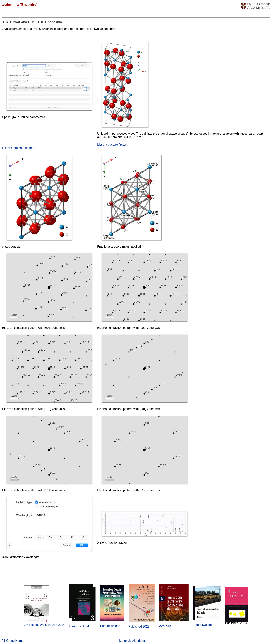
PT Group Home (12, 641)
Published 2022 (139, 627)
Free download (79, 626)
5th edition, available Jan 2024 (44, 625)
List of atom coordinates (18, 148)
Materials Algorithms (133, 641)
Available (165, 626)
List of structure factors (113, 145)
